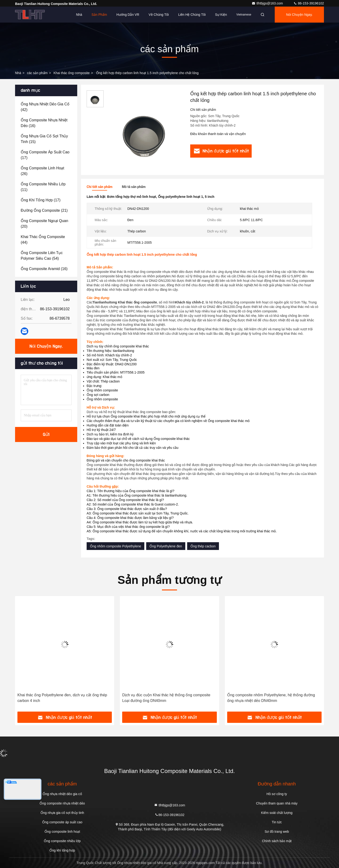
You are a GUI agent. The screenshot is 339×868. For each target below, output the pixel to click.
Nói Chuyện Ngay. (299, 15)
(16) (44, 123)
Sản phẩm (99, 15)
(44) (43, 240)
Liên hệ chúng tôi (192, 15)
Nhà (79, 15)
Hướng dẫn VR (128, 15)
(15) (44, 139)
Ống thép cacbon (203, 546)
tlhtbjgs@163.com (268, 3)
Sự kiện (221, 15)
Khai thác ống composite (72, 73)
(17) (45, 155)
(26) (42, 171)
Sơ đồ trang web (277, 832)
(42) (45, 107)
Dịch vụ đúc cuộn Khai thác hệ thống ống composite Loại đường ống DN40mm (166, 698)
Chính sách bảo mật (277, 841)
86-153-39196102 (309, 3)
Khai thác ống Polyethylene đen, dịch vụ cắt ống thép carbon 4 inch (62, 698)
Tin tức (277, 822)
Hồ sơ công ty (277, 794)
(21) (44, 210)
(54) (42, 256)
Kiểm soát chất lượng (277, 813)
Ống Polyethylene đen (166, 546)
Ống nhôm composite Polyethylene (115, 546)
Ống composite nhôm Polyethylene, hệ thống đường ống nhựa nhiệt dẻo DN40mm (271, 698)
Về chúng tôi (159, 15)
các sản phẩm (37, 73)
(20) (44, 224)
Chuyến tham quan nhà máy (277, 803)
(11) (43, 187)
